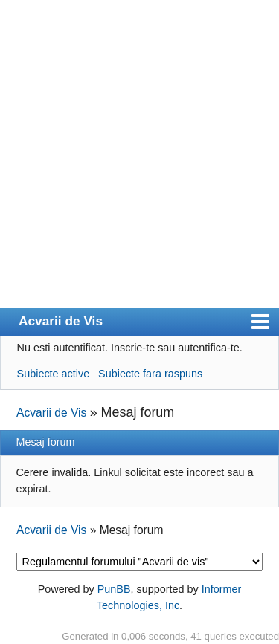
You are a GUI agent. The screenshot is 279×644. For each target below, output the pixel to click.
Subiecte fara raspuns (150, 374)
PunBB (114, 589)
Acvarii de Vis (61, 321)
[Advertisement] (139, 161)
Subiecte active (54, 374)
